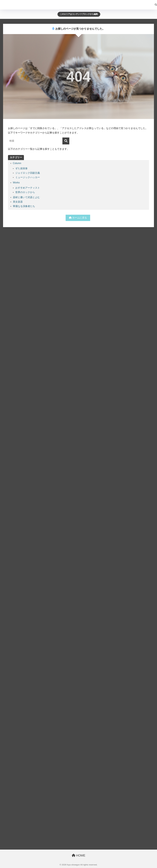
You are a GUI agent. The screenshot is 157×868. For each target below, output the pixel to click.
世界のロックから (25, 192)
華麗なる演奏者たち (24, 206)
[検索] (154, 5)
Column (17, 163)
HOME (79, 855)
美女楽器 (18, 202)
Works (16, 183)
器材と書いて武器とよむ (26, 197)
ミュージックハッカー (28, 177)
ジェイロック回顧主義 (28, 173)
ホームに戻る (78, 218)
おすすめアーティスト (28, 188)
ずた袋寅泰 (21, 168)
